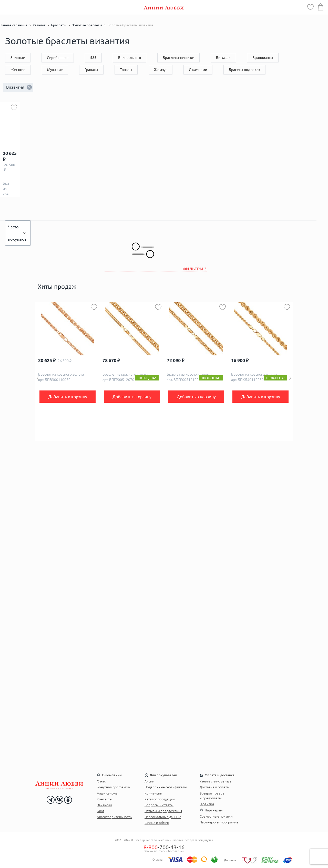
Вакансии (104, 805)
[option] (68, 371)
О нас (101, 781)
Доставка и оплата (214, 787)
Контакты (105, 799)
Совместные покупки (216, 816)
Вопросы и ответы (159, 805)
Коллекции (153, 793)
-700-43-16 (164, 847)
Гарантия (207, 804)
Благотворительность (114, 817)
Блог (101, 811)
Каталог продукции (160, 799)
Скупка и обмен (157, 823)
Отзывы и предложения (163, 811)
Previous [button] (38, 378)
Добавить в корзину (68, 397)
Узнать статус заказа (216, 781)
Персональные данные (163, 817)
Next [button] (290, 378)
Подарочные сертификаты (166, 787)
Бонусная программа (113, 787)
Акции (149, 781)
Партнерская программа (219, 822)
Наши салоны (108, 793)
